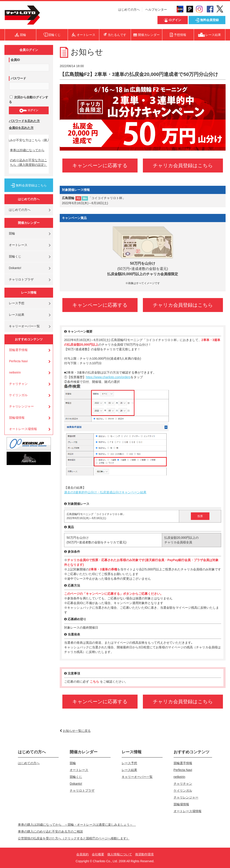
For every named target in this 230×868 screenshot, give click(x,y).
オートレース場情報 (23, 429)
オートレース (18, 245)
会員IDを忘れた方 (21, 128)
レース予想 (17, 303)
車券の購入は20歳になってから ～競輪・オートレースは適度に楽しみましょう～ (77, 825)
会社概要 (98, 854)
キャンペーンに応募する (100, 166)
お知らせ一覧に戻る (77, 731)
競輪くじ (15, 256)
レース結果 (17, 315)
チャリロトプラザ (21, 279)
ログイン (29, 110)
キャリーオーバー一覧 (24, 326)
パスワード (18, 78)
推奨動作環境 (144, 854)
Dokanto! (15, 268)
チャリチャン (18, 384)
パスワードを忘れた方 (24, 121)
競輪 (12, 233)
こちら (95, 682)
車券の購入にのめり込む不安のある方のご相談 (50, 831)
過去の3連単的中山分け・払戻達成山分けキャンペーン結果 (105, 492)
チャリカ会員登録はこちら (183, 166)
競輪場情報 (17, 418)
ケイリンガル (18, 395)
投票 (200, 516)
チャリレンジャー (21, 406)
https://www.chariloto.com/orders (108, 377)
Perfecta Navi (18, 361)
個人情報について (120, 854)
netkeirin (15, 372)
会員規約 (82, 854)
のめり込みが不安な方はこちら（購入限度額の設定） (29, 162)
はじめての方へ (129, 10)
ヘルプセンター (156, 10)
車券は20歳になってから (27, 150)
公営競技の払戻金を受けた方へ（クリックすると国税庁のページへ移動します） (74, 838)
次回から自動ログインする (29, 100)
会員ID (15, 60)
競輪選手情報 (18, 350)
